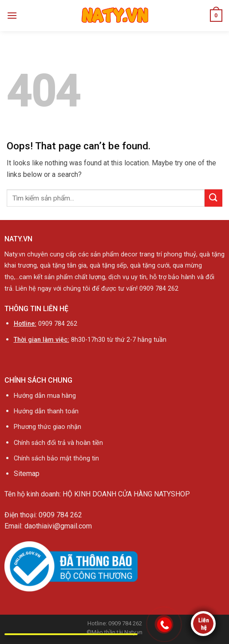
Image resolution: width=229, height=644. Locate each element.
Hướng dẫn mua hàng (45, 396)
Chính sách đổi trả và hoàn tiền (59, 443)
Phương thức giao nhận (47, 427)
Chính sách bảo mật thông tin (56, 458)
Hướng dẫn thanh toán (46, 411)
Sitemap (27, 474)
